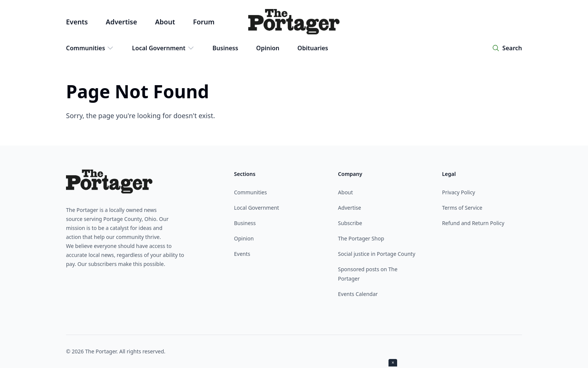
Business (226, 48)
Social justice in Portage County (376, 254)
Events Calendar (358, 294)
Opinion (268, 48)
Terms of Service (462, 208)
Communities (90, 48)
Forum (204, 22)
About (165, 22)
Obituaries (313, 48)
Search (512, 48)
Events (77, 22)
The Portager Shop (361, 238)
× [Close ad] (393, 363)
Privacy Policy (459, 192)
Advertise (121, 22)
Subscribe (350, 223)
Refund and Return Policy (473, 223)
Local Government (163, 48)
